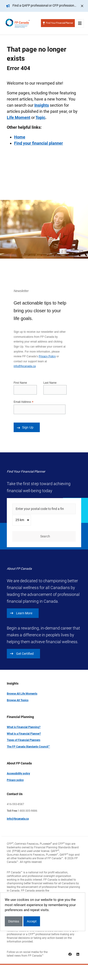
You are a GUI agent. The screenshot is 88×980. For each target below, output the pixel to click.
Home (20, 137)
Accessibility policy (18, 773)
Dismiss (14, 921)
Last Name (50, 383)
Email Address (24, 402)
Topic (40, 117)
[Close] (82, 6)
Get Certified (22, 654)
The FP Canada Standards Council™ (28, 747)
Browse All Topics (18, 700)
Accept (32, 921)
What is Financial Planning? (24, 727)
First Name (20, 383)
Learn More (21, 613)
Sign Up (25, 427)
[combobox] (22, 520)
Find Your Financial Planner (58, 23)
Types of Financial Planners (24, 740)
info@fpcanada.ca (25, 366)
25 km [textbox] (20, 520)
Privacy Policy (47, 356)
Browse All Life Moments (22, 694)
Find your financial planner (39, 143)
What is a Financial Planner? (24, 734)
